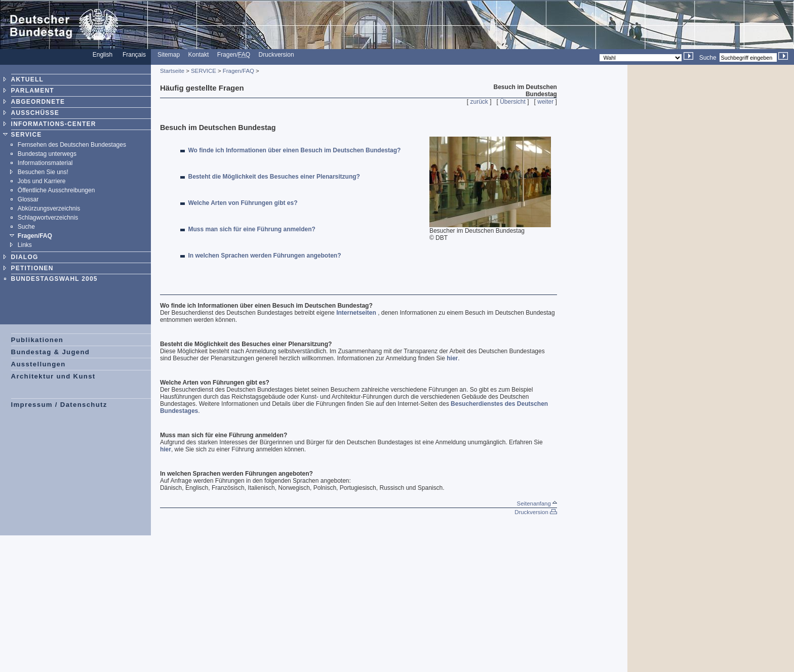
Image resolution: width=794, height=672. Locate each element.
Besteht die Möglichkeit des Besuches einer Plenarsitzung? (274, 177)
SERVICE (27, 135)
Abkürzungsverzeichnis (49, 208)
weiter (545, 102)
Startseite (172, 71)
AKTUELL (27, 79)
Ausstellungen (38, 364)
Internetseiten (356, 313)
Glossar (28, 199)
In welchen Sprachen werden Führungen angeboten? (265, 256)
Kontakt (199, 55)
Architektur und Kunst (53, 376)
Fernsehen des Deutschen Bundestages (72, 145)
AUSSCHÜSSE (35, 113)
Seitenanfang (537, 503)
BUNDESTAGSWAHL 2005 (54, 279)
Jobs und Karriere (42, 181)
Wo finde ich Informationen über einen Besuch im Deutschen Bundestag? (295, 150)
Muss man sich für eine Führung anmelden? (252, 229)
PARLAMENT (33, 91)
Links (25, 245)
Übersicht (513, 102)
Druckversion (276, 55)
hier (452, 358)
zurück (479, 102)
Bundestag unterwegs (47, 154)
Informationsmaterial (45, 163)
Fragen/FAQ (35, 236)
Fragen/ (234, 55)
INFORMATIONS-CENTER (54, 124)
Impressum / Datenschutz (59, 405)
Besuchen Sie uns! (43, 172)
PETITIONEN (32, 268)
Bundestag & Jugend (51, 352)
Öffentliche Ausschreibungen (56, 190)
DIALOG (25, 257)
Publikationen (37, 340)
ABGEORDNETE (38, 102)
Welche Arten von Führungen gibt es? (243, 203)
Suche (708, 58)
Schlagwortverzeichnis (48, 218)
